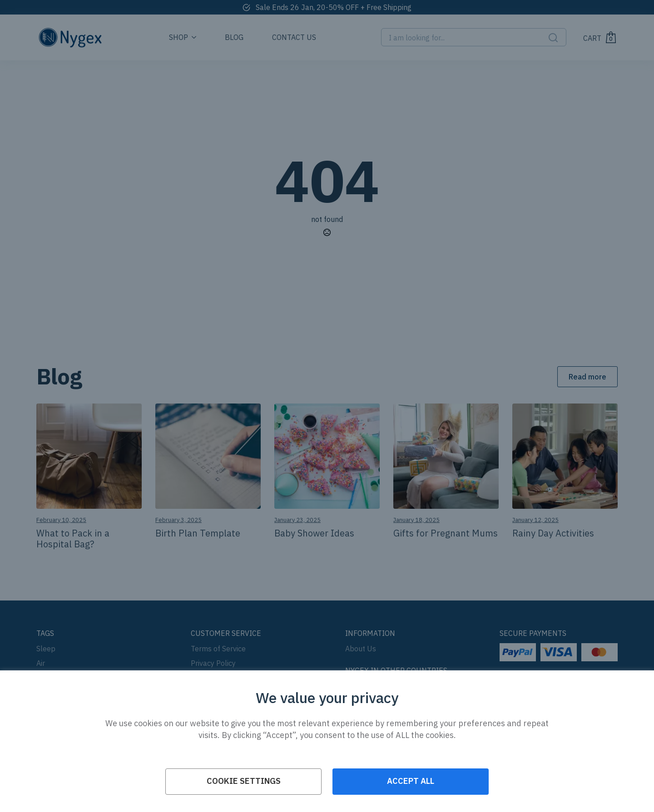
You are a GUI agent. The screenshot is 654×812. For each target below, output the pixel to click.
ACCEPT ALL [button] (411, 781)
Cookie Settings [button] (244, 781)
